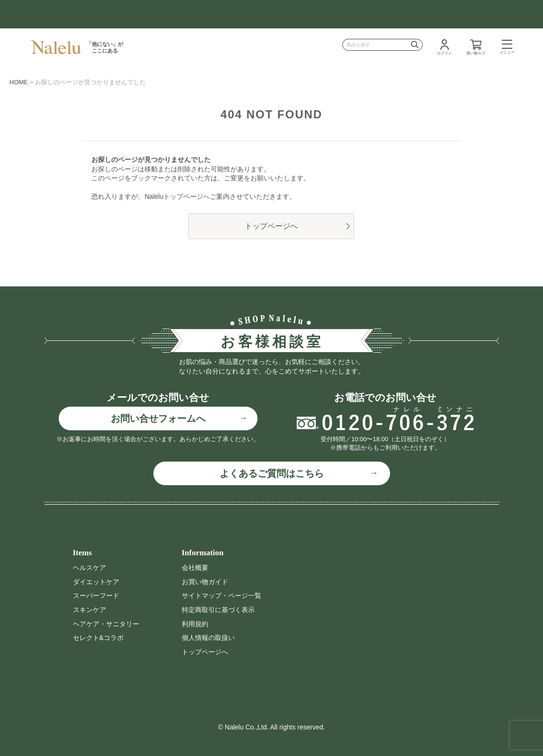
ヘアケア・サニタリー (106, 624)
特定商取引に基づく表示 (218, 610)
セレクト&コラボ (98, 638)
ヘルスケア (89, 568)
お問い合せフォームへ (158, 418)
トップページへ (271, 226)
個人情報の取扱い (208, 638)
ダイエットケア (96, 582)
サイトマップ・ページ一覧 (222, 596)
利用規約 (195, 624)
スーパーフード (96, 596)
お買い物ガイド (205, 582)
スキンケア (89, 610)
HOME (19, 82)
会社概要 (195, 568)
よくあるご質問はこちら (272, 473)
